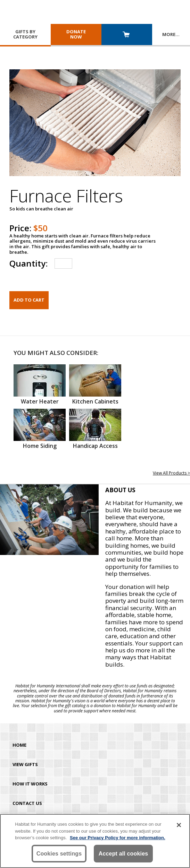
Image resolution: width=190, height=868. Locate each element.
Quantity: (28, 263)
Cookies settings (59, 854)
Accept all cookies (123, 854)
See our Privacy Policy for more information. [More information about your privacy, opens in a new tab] (118, 838)
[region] (95, 841)
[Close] (179, 825)
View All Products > (171, 473)
